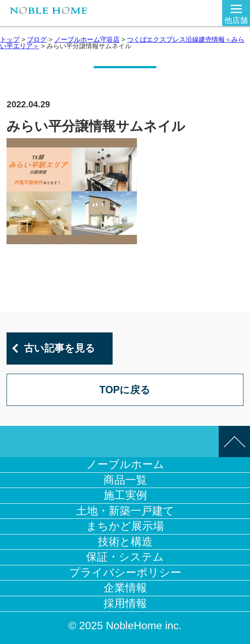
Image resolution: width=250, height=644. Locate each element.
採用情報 (125, 603)
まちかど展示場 (125, 526)
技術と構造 (125, 542)
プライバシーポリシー (125, 573)
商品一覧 (125, 480)
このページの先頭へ (234, 442)
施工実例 (125, 495)
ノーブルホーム (125, 464)
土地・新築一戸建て (125, 511)
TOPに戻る (125, 390)
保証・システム (125, 557)
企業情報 (125, 588)
